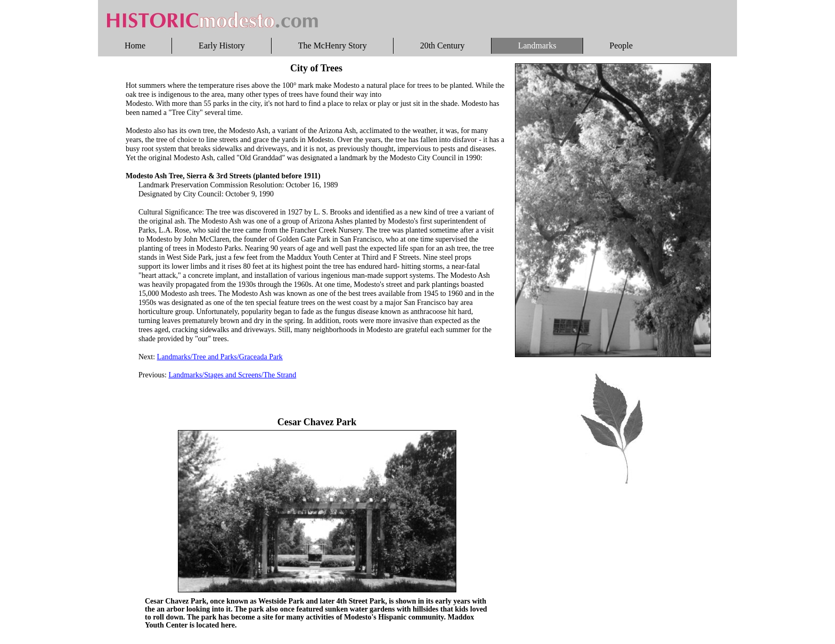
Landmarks (537, 46)
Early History (222, 46)
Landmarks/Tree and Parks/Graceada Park (220, 357)
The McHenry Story (333, 46)
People (621, 46)
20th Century (443, 46)
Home (135, 46)
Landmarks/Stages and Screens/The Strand (232, 375)
